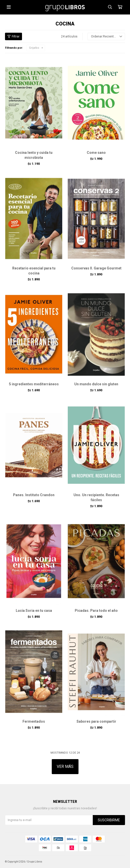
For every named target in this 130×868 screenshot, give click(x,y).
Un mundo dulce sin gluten (96, 384)
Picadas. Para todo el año (96, 611)
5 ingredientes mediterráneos (34, 384)
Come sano (96, 153)
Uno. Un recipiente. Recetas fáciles (96, 497)
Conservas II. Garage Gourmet (96, 268)
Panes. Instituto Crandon (34, 495)
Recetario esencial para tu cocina (34, 271)
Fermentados (34, 721)
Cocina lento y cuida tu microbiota (34, 155)
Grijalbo (34, 48)
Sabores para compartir (96, 721)
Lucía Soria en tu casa (34, 611)
